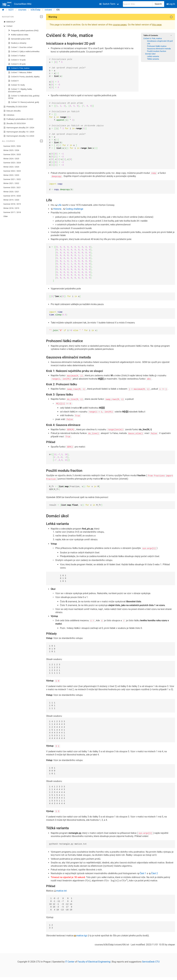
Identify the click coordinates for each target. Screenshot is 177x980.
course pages (120, 25)
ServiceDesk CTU (151, 961)
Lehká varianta (153, 56)
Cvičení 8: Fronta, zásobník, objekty (24, 77)
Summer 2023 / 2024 (12, 163)
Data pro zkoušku (12, 111)
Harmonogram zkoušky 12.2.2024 (19, 136)
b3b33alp (36, 10)
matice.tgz (82, 935)
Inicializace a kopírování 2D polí (160, 41)
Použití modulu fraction (157, 51)
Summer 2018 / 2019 (12, 204)
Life (149, 44)
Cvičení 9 (13, 81)
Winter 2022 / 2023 (11, 175)
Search (158, 4)
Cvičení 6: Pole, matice (19, 68)
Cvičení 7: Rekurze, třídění (20, 73)
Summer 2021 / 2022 (12, 179)
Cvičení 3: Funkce (17, 56)
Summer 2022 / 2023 (12, 171)
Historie (58, 209)
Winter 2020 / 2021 (11, 192)
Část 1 (143, 873)
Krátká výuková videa (18, 35)
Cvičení (8, 26)
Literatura (9, 115)
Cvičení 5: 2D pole (17, 64)
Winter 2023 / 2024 (11, 167)
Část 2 (155, 873)
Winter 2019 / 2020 (11, 200)
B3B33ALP (9, 22)
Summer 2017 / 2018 (12, 212)
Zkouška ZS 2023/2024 (15, 124)
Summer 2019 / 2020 (12, 196)
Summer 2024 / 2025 (12, 154)
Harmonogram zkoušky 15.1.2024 (19, 132)
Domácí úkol (150, 54)
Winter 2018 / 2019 (11, 208)
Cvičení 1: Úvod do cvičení (20, 47)
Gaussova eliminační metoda (159, 49)
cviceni (48, 10)
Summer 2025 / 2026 (12, 146)
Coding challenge (74, 209)
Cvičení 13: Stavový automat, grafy (24, 102)
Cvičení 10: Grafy (16, 85)
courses (22, 10)
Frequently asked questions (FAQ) (23, 31)
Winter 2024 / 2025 (11, 159)
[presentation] (88, 880)
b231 (11, 10)
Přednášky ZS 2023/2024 (15, 107)
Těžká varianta (153, 59)
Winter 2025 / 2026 (11, 150)
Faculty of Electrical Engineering (94, 961)
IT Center (70, 961)
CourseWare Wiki (17, 4)
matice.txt (61, 890)
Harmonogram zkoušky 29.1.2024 (19, 128)
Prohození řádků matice (157, 46)
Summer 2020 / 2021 (12, 187)
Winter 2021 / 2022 (11, 183)
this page (157, 25)
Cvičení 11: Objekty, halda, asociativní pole (20, 90)
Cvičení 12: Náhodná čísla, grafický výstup (24, 97)
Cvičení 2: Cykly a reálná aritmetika (24, 52)
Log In (171, 4)
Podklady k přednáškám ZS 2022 (18, 119)
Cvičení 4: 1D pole (17, 60)
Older (6, 216)
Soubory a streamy (17, 43)
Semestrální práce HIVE (19, 39)
